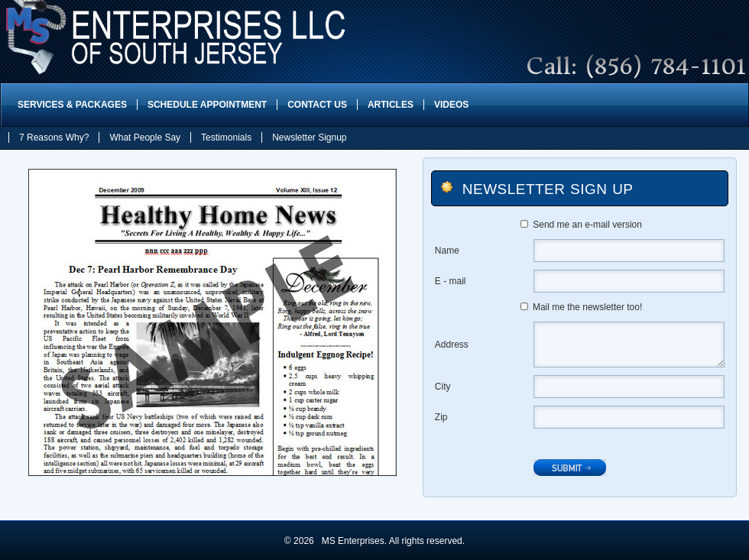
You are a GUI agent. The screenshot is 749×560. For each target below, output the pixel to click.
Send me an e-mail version (587, 225)
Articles (391, 105)
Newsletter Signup (309, 138)
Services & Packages (72, 105)
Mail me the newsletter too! (587, 307)
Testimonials (226, 138)
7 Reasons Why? (54, 138)
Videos (451, 105)
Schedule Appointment (207, 105)
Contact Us (317, 105)
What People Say (145, 138)
